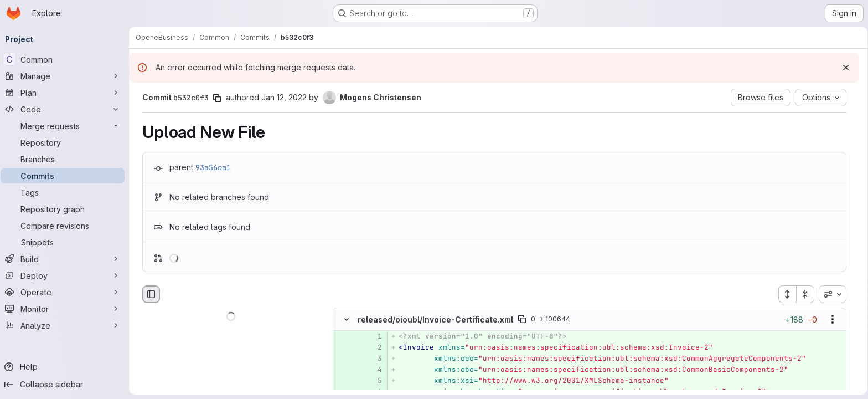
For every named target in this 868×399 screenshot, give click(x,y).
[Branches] (66, 159)
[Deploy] (66, 275)
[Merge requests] (66, 126)
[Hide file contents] (347, 320)
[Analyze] (66, 325)
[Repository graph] (66, 209)
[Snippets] (66, 242)
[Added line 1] (373, 337)
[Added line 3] (373, 359)
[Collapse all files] (805, 294)
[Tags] (66, 192)
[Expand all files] (787, 294)
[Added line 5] (373, 381)
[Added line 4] (373, 370)
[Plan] (66, 93)
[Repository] (66, 142)
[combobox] (833, 294)
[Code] (66, 109)
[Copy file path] (522, 320)
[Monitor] (66, 309)
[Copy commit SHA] (217, 98)
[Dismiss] (842, 68)
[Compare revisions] (66, 226)
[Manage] (66, 76)
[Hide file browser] (151, 294)
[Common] (66, 59)
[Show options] (833, 320)
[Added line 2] (373, 348)
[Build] (66, 259)
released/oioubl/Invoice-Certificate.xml (435, 319)
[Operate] (66, 292)
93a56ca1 (213, 167)
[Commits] (66, 176)
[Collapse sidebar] (66, 385)
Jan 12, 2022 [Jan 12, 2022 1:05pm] (284, 97)
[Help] (66, 367)
